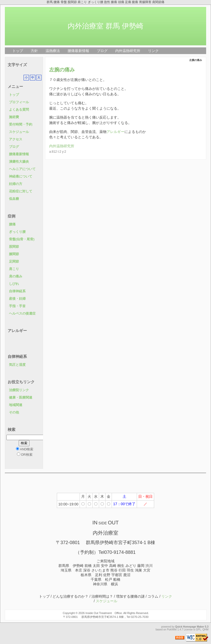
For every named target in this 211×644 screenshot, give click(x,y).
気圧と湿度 (17, 365)
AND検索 (25, 449)
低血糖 (14, 199)
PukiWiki (172, 630)
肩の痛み (16, 276)
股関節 (14, 247)
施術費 (14, 117)
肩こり (14, 269)
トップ (18, 51)
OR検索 (25, 454)
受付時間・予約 (21, 124)
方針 (34, 51)
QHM (205, 630)
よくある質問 (19, 110)
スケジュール (19, 132)
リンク (153, 51)
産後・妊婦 (17, 299)
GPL (198, 630)
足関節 (14, 262)
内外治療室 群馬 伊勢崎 (105, 26)
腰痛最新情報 (78, 51)
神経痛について (21, 176)
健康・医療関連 (21, 398)
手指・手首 (17, 306)
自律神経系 (17, 291)
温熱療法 (53, 51)
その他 (14, 412)
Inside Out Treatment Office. (104, 613)
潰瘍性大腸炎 (19, 162)
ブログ (102, 51)
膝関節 (14, 254)
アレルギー (115, 132)
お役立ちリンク (21, 382)
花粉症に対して (21, 191)
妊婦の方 (16, 184)
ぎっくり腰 (17, 232)
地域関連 (16, 405)
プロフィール (19, 102)
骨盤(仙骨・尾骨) (22, 239)
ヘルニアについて (22, 169)
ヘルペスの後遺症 (22, 314)
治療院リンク (19, 390)
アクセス (16, 139)
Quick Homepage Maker (190, 627)
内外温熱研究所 (128, 51)
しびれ (14, 284)
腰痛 (12, 224)
